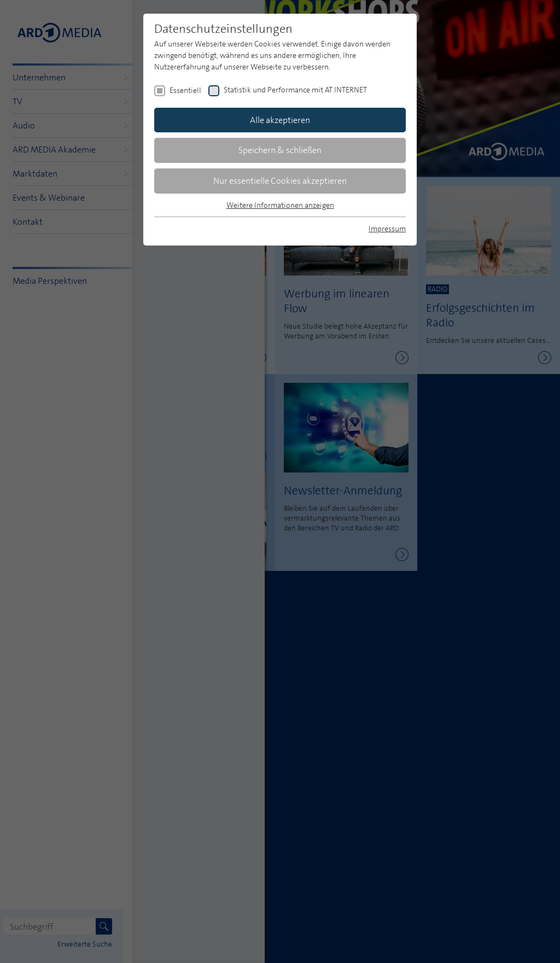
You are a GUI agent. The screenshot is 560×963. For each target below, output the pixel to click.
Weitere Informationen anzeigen (280, 205)
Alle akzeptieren (280, 120)
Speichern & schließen (280, 150)
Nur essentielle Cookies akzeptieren (280, 181)
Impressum (387, 229)
